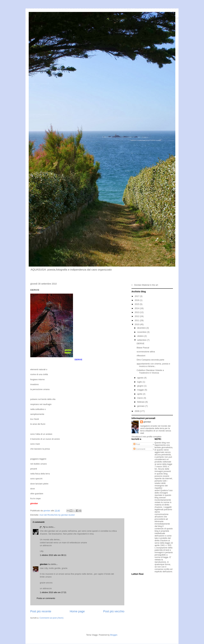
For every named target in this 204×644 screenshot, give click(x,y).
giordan (44, 564)
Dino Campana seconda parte (150, 360)
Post (137, 444)
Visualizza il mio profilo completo (146, 437)
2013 (137, 312)
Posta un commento (46, 598)
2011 (137, 320)
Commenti (139, 449)
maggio (141, 390)
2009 (137, 411)
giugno (141, 386)
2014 (137, 308)
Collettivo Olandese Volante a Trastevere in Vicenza (150, 371)
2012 (137, 316)
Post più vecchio (114, 611)
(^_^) (42, 527)
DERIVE (140, 343)
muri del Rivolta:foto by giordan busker (57, 515)
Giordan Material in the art (146, 285)
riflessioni (141, 356)
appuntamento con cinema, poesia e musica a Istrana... (153, 365)
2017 (137, 296)
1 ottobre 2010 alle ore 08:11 (53, 555)
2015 (137, 304)
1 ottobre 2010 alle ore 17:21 (53, 592)
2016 (137, 300)
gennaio (141, 406)
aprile (140, 394)
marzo (140, 398)
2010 (137, 324)
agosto (141, 378)
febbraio (141, 402)
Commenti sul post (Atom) (51, 618)
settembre (142, 340)
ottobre (141, 336)
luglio (140, 382)
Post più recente (41, 611)
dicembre (142, 328)
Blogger (114, 635)
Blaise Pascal (143, 348)
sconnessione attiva (146, 352)
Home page (77, 611)
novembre (142, 332)
